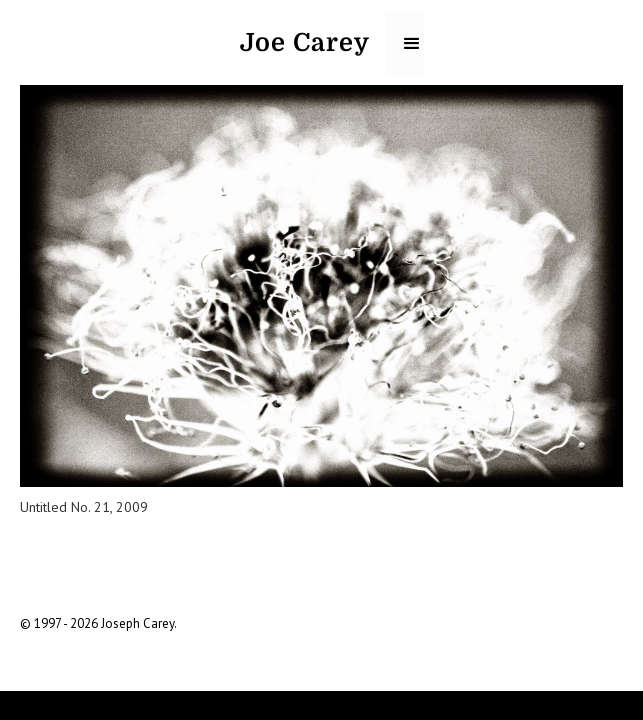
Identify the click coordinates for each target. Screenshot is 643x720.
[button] (405, 43)
